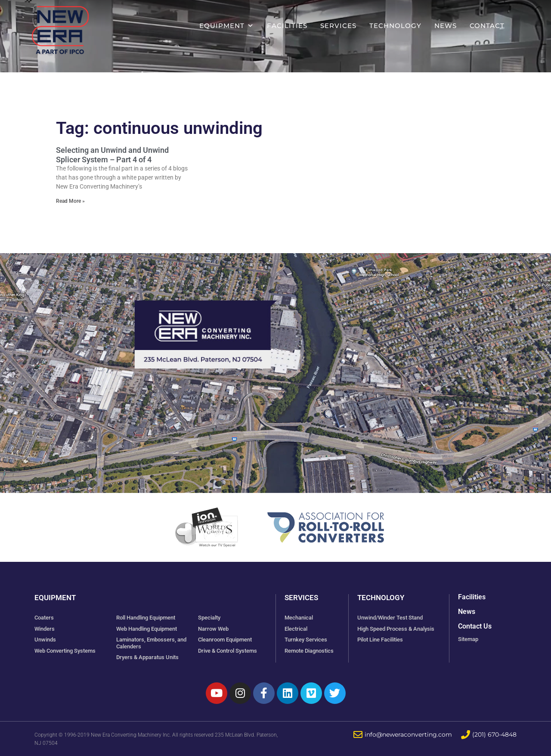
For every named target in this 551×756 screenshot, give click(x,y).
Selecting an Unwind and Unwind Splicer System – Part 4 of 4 (112, 155)
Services (338, 26)
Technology (395, 26)
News (446, 26)
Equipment (227, 26)
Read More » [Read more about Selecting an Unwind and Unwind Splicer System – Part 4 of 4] (70, 201)
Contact (487, 26)
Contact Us (475, 626)
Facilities (287, 26)
